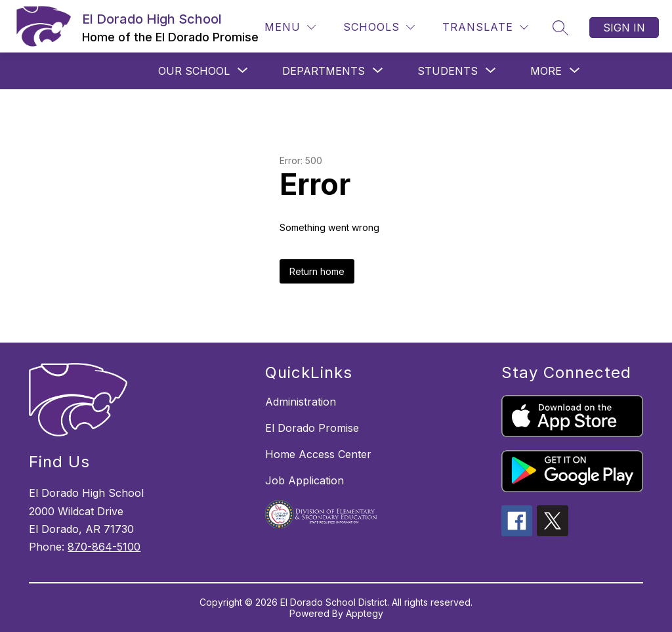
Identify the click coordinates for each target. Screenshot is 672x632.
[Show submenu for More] (546, 71)
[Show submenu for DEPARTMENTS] (324, 71)
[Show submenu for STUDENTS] (448, 71)
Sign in (624, 28)
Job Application (304, 480)
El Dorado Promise (312, 428)
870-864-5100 (104, 547)
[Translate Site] (485, 27)
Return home (317, 271)
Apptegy (365, 613)
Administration (301, 402)
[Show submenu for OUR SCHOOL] (194, 71)
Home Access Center (318, 454)
